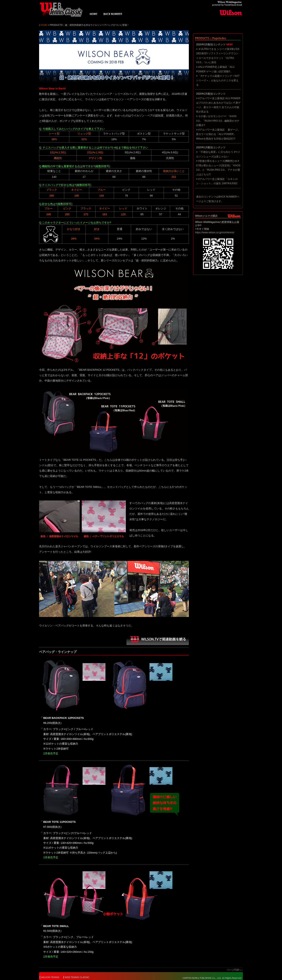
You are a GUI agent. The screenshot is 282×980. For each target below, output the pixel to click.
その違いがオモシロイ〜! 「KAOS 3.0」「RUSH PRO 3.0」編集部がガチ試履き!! (218, 121)
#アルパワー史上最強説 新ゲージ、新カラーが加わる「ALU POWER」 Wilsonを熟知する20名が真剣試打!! (218, 134)
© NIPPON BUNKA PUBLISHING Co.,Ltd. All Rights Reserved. (209, 978)
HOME (94, 15)
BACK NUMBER (113, 15)
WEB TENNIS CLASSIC (77, 977)
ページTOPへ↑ (235, 970)
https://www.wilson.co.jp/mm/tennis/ (215, 232)
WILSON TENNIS (50, 977)
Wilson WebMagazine (63, 10)
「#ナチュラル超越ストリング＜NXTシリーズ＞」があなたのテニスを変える (218, 80)
